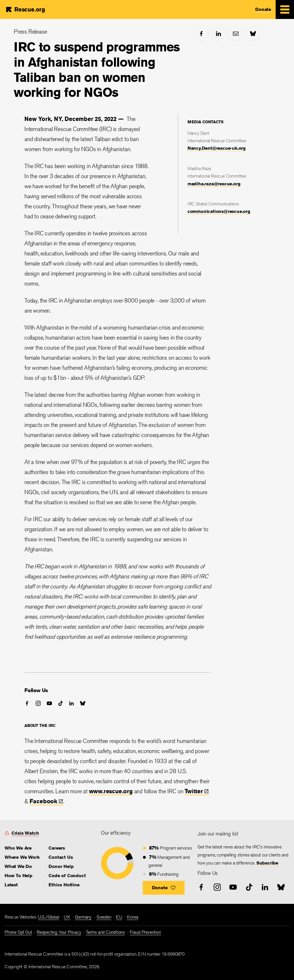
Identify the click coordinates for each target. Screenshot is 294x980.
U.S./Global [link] (49, 917)
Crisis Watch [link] (25, 833)
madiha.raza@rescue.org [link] (214, 184)
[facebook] (201, 34)
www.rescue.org (111, 791)
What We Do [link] (18, 866)
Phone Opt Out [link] (18, 932)
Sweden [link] (104, 917)
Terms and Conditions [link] (105, 932)
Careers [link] (57, 848)
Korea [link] (133, 917)
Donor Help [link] (61, 866)
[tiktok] (61, 703)
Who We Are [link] (18, 848)
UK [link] (67, 917)
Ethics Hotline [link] (64, 885)
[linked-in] (218, 34)
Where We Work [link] (22, 857)
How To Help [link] (19, 876)
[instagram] (38, 703)
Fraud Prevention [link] (145, 932)
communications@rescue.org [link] (219, 211)
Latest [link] (11, 885)
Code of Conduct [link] (67, 876)
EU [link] (119, 917)
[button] (164, 888)
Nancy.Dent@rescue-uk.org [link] (217, 148)
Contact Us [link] (61, 857)
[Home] (25, 9)
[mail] (236, 34)
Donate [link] (263, 9)
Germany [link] (83, 917)
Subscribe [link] (267, 863)
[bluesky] (253, 34)
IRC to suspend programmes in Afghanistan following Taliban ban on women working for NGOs (97, 70)
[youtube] (49, 703)
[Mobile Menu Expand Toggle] (285, 9)
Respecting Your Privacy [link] (59, 932)
